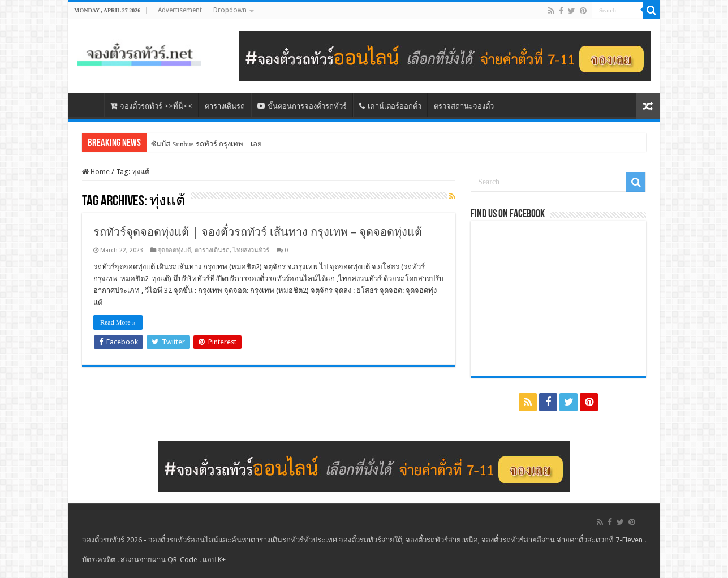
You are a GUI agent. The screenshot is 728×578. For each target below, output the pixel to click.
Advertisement (180, 10)
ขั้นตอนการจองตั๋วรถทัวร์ (302, 106)
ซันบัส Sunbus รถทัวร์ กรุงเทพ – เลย (206, 144)
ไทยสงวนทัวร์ (251, 250)
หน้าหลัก (89, 105)
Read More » (118, 322)
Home (96, 172)
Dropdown (230, 10)
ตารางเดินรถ (225, 106)
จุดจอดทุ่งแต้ (175, 250)
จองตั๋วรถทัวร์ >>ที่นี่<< (151, 106)
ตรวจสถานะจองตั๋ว (464, 106)
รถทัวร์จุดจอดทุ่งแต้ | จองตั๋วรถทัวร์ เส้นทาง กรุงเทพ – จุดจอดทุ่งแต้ (258, 232)
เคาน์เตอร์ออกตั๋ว (390, 106)
